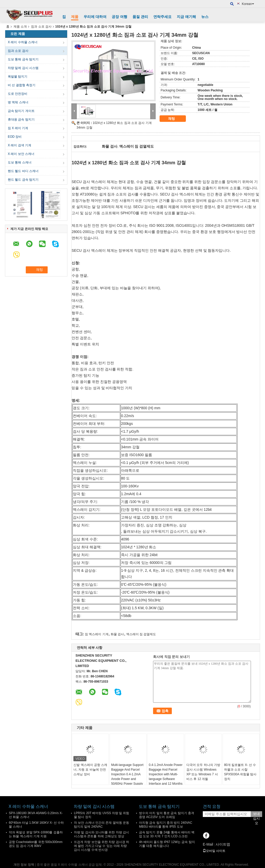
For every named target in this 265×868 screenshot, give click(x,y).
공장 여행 (119, 17)
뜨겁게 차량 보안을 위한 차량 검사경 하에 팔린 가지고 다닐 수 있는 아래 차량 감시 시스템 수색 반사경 (102, 846)
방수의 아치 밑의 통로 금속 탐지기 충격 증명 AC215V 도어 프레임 (167, 815)
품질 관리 (140, 17)
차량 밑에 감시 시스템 (23, 68)
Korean (248, 4)
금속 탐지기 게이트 (21, 111)
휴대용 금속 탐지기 (21, 119)
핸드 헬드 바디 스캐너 (23, 171)
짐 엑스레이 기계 (97, 634)
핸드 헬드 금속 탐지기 (23, 180)
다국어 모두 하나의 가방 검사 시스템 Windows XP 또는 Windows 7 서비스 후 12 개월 (203, 772)
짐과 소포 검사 (41, 27)
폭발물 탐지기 (18, 77)
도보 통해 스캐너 (20, 162)
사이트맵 (223, 844)
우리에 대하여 (95, 17)
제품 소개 (20, 27)
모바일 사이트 (214, 851)
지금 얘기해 (186, 17)
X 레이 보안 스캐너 (21, 154)
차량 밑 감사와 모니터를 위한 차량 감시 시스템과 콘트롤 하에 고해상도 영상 (102, 834)
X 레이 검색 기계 (20, 145)
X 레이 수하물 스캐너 (23, 42)
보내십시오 (256, 814)
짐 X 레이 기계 (18, 128)
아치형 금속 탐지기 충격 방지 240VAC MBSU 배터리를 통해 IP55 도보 (166, 825)
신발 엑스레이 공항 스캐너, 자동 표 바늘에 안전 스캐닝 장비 (90, 770)
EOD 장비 (15, 137)
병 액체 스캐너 (18, 102)
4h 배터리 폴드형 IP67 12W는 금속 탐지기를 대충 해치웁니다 (167, 844)
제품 (75, 17)
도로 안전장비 (18, 94)
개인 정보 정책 (24, 865)
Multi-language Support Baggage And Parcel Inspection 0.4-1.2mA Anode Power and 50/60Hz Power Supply (127, 774)
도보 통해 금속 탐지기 (23, 59)
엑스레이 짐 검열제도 (141, 634)
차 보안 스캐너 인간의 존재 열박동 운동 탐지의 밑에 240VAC (102, 825)
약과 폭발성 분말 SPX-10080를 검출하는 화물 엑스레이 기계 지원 (36, 834)
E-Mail (208, 844)
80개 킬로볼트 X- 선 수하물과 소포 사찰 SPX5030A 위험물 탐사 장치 (240, 772)
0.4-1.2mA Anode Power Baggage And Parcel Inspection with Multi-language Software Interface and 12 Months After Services (165, 777)
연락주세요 (162, 17)
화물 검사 (117, 634)
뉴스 (205, 17)
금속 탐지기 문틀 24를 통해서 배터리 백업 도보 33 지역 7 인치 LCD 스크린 (167, 834)
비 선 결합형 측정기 (22, 85)
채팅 (175, 119)
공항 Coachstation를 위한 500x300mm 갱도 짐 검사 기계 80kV (36, 844)
